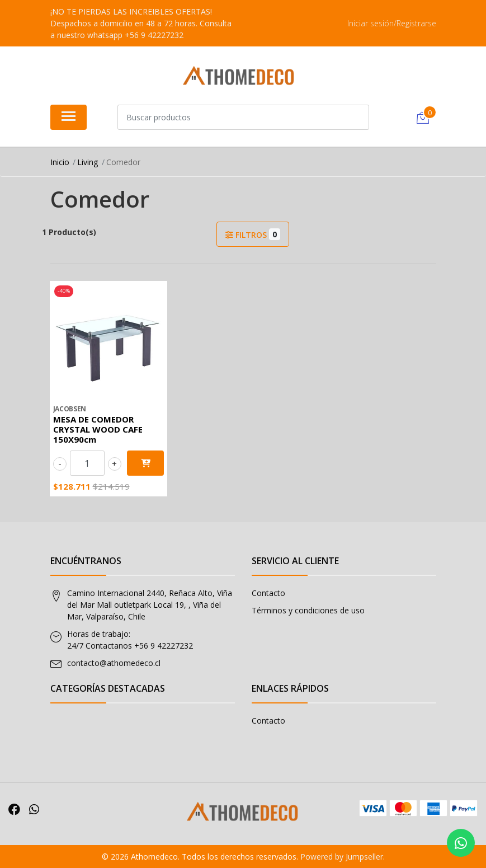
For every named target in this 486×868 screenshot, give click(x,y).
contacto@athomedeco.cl (114, 663)
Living (88, 162)
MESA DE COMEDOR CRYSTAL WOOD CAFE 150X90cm (98, 429)
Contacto (268, 593)
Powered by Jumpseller (342, 857)
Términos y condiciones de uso (308, 610)
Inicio (60, 162)
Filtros (253, 234)
